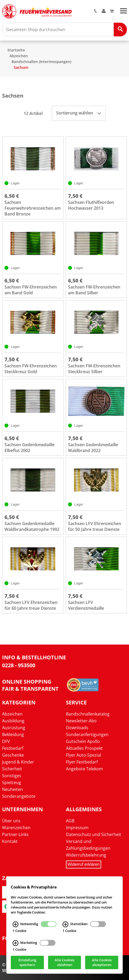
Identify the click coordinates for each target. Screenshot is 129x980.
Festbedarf (13, 748)
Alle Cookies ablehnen (64, 963)
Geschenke (13, 755)
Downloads (77, 728)
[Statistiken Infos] (65, 924)
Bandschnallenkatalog (88, 714)
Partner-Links (15, 834)
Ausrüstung (14, 728)
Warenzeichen (16, 828)
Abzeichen (19, 56)
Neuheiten (12, 789)
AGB (70, 821)
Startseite (16, 50)
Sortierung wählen (79, 113)
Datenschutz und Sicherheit (94, 834)
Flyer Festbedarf (82, 762)
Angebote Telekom (84, 769)
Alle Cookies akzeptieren (102, 963)
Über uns (11, 821)
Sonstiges (12, 776)
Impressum (77, 828)
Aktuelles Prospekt (84, 748)
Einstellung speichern (27, 963)
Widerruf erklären (84, 864)
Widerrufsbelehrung (86, 855)
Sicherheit (12, 769)
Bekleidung (13, 734)
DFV (6, 741)
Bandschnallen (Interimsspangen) (41, 62)
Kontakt (10, 841)
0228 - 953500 (19, 665)
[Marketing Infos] (16, 943)
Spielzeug (12, 782)
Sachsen (21, 67)
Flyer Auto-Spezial (84, 755)
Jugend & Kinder (18, 762)
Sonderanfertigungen (87, 734)
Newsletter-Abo (81, 721)
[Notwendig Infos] (16, 924)
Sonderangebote (19, 796)
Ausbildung (13, 721)
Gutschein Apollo (83, 741)
